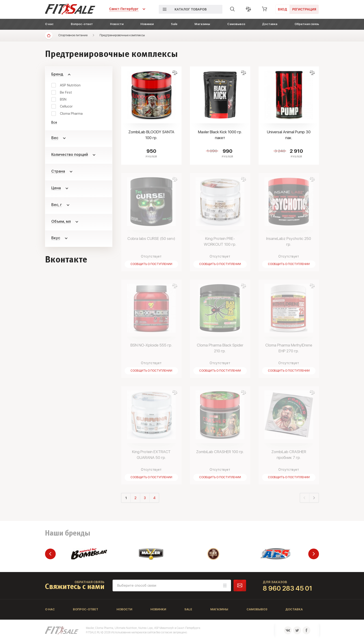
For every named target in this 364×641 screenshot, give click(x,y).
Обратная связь (307, 24)
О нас (49, 24)
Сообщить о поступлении (151, 264)
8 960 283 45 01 (288, 588)
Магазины (202, 24)
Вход (283, 9)
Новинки (147, 24)
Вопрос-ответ (82, 24)
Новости (117, 24)
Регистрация (304, 9)
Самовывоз (236, 24)
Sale (174, 24)
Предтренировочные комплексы (122, 35)
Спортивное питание (73, 35)
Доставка (270, 24)
